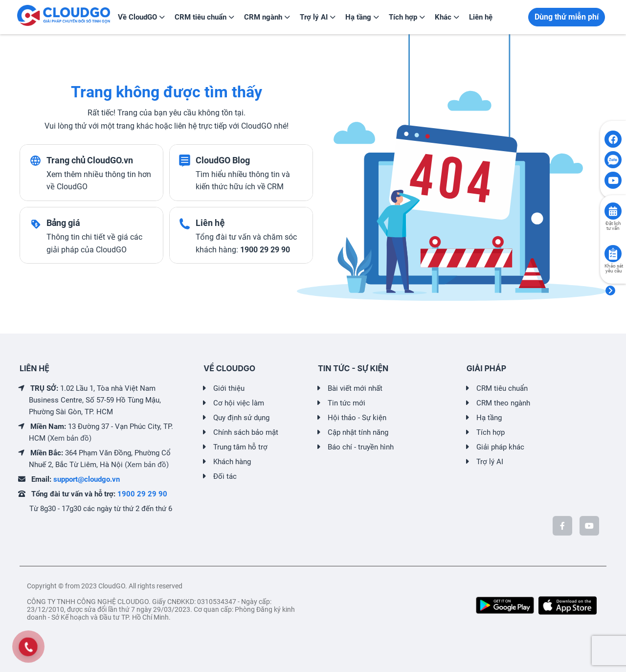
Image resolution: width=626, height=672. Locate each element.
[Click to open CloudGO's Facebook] (613, 139)
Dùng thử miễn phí (567, 17)
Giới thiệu (229, 388)
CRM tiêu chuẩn (502, 388)
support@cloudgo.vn (87, 479)
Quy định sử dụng (241, 418)
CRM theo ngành (503, 403)
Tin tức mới (347, 403)
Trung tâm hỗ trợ (240, 447)
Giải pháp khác (500, 447)
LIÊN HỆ (34, 368)
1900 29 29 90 (142, 494)
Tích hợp (491, 432)
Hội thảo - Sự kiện (357, 418)
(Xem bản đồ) (69, 438)
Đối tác (225, 476)
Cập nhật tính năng (358, 432)
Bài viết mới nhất (355, 388)
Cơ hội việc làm (239, 403)
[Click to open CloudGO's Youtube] (613, 180)
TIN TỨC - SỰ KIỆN (353, 368)
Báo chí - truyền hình (361, 447)
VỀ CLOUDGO (229, 368)
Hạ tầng (489, 418)
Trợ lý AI (490, 462)
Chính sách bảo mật (246, 432)
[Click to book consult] (613, 211)
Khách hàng (232, 462)
